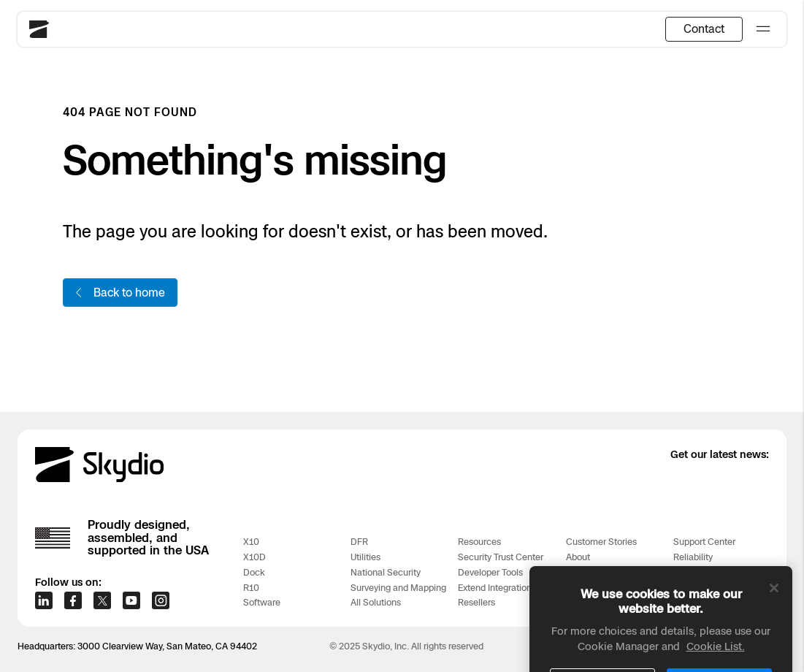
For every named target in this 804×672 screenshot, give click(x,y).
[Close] (774, 604)
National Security (386, 572)
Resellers (476, 602)
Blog (575, 572)
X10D (254, 557)
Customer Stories (601, 542)
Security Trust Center (501, 557)
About (578, 557)
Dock (254, 572)
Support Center (704, 542)
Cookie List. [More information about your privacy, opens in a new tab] (716, 662)
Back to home (119, 292)
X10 (251, 542)
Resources (479, 542)
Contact (704, 28)
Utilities (365, 557)
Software (262, 602)
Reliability (693, 557)
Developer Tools (490, 572)
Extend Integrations (497, 588)
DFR (359, 542)
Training (689, 572)
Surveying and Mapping (398, 588)
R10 (251, 588)
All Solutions (376, 602)
